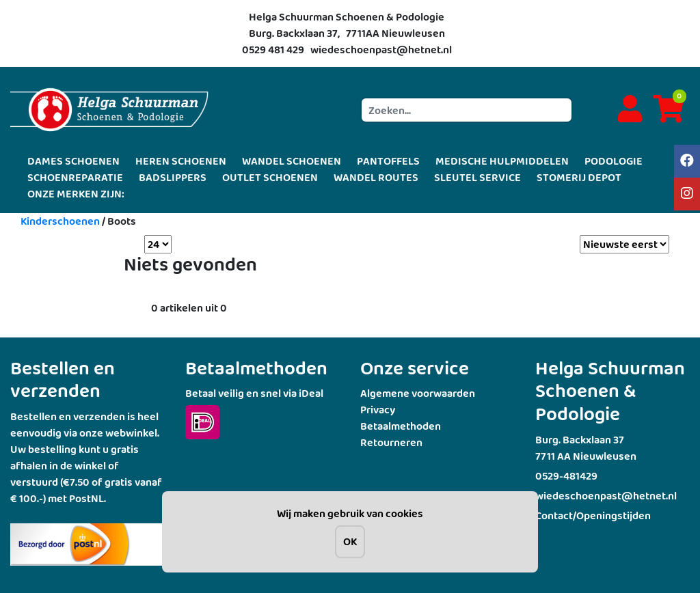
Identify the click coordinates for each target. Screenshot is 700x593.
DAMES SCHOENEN (73, 161)
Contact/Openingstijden (593, 515)
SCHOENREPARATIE (75, 177)
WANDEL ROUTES (376, 177)
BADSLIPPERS (173, 177)
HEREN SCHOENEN (181, 161)
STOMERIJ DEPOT (579, 177)
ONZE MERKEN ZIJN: (76, 194)
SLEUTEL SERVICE (477, 177)
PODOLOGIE (614, 161)
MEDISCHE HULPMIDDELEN (502, 161)
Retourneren (391, 442)
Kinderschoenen (60, 221)
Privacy (378, 410)
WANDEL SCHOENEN (292, 161)
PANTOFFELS (388, 161)
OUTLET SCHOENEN (270, 177)
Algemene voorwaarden (418, 393)
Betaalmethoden (401, 426)
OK (350, 541)
